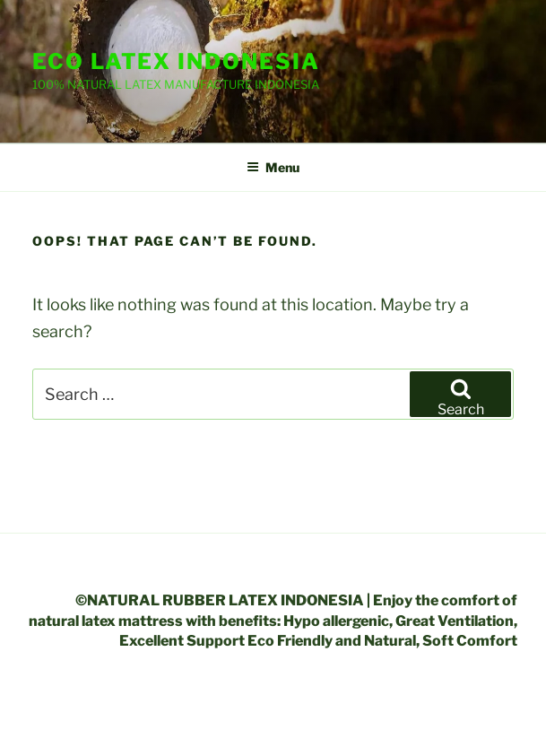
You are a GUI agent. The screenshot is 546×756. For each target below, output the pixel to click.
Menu (273, 167)
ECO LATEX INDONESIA (176, 61)
